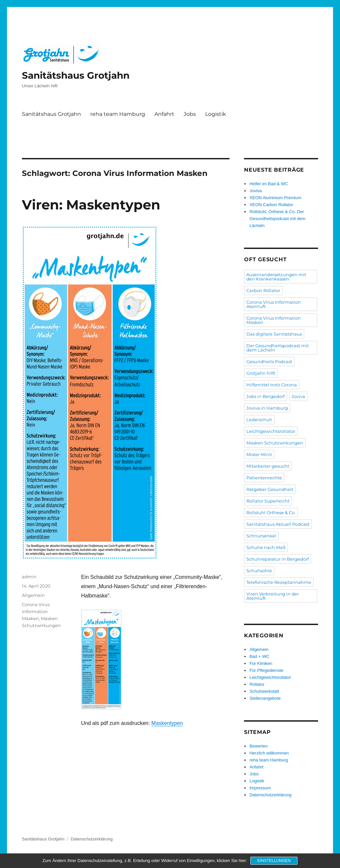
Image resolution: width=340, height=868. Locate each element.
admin (29, 577)
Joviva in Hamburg (267, 408)
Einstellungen (274, 861)
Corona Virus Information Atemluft (274, 304)
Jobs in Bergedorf (265, 396)
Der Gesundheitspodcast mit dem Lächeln (278, 348)
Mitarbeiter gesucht (268, 466)
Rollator (257, 684)
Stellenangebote (265, 698)
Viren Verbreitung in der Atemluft (273, 596)
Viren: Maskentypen (91, 205)
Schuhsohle (259, 571)
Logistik (216, 114)
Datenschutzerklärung (270, 795)
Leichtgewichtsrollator (271, 431)
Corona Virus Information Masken (36, 611)
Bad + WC (259, 656)
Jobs (190, 114)
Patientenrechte (264, 478)
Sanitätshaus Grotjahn (76, 75)
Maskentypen (167, 723)
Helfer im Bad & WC (269, 184)
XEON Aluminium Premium (275, 198)
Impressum (260, 788)
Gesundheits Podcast (269, 361)
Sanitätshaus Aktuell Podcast (278, 524)
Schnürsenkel (261, 536)
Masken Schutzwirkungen (275, 443)
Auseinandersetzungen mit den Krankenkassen (276, 277)
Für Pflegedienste (266, 670)
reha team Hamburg (118, 114)
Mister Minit (259, 454)
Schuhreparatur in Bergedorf (278, 559)
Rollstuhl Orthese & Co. (271, 513)
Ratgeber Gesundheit (270, 489)
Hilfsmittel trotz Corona (272, 385)
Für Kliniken (261, 663)
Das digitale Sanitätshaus (274, 334)
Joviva (255, 191)
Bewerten (258, 746)
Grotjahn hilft (261, 373)
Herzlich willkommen (269, 753)
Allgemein (33, 595)
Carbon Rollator (263, 290)
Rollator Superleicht (268, 501)
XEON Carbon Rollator (271, 205)
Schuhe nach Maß (266, 547)
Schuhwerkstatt (264, 691)
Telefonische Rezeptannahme (279, 582)
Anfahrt (164, 114)
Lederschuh (259, 420)
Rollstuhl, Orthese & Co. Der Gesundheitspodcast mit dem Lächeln (277, 219)
